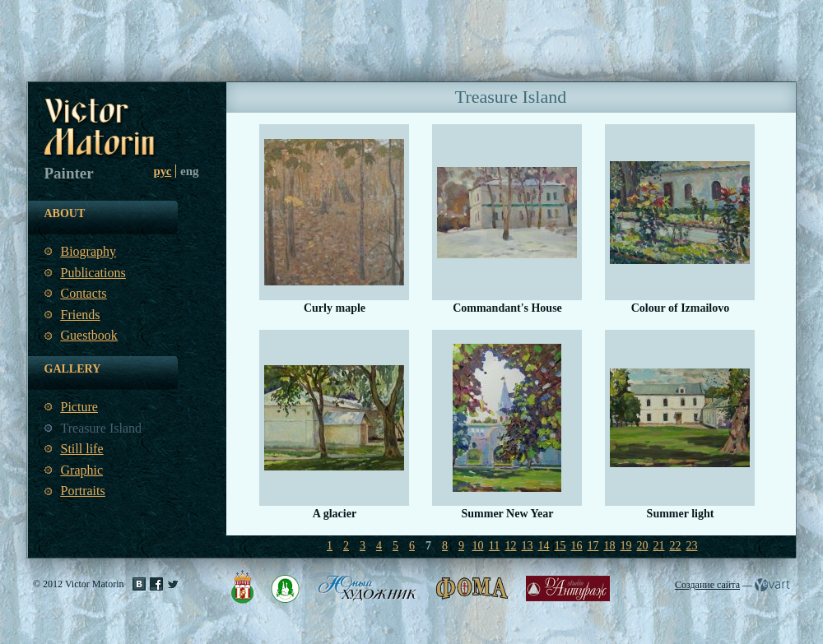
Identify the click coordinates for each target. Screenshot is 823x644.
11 (494, 546)
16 (577, 546)
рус (163, 171)
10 (478, 546)
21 (659, 546)
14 (544, 546)
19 (626, 546)
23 (692, 546)
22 (676, 546)
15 (560, 546)
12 (511, 546)
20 (643, 546)
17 (593, 546)
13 (528, 546)
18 (610, 546)
